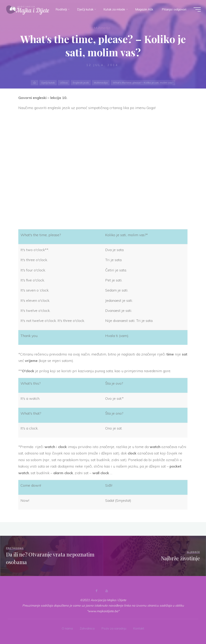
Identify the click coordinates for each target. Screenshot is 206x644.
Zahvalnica (87, 628)
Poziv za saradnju (114, 628)
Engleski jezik (81, 83)
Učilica (64, 83)
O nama (67, 628)
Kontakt (139, 628)
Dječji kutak (48, 83)
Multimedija (100, 83)
